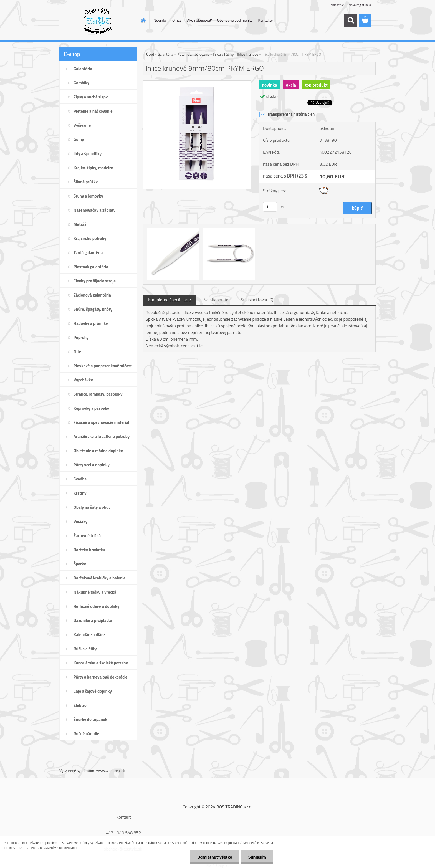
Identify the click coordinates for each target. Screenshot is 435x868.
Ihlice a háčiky (223, 54)
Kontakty (265, 20)
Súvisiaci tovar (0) (257, 300)
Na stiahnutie (216, 300)
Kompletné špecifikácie (170, 300)
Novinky (160, 20)
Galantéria (165, 54)
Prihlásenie (336, 5)
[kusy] (270, 207)
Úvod (150, 54)
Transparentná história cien (287, 114)
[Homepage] (143, 20)
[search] (351, 20)
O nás (177, 20)
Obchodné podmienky (235, 20)
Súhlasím (257, 857)
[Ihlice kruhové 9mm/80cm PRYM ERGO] (197, 83)
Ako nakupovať (199, 20)
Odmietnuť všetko (215, 857)
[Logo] (98, 21)
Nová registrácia (360, 5)
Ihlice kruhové (248, 54)
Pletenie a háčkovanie (193, 54)
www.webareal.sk (111, 770)
